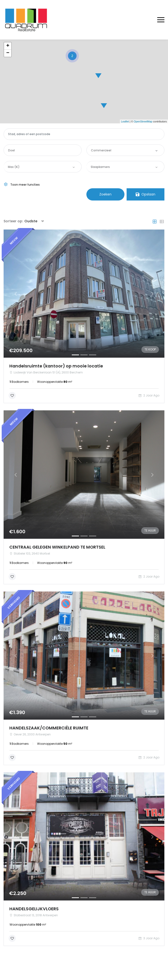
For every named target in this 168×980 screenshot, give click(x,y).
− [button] (8, 53)
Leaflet (125, 121)
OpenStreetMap (143, 121)
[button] (16, 294)
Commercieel (101, 150)
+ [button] (8, 46)
